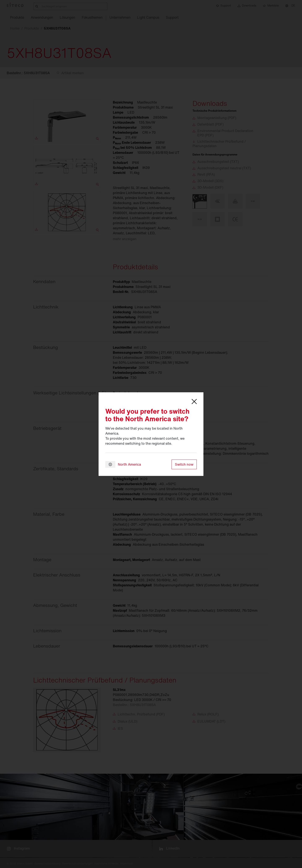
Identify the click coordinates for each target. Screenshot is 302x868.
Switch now (184, 464)
